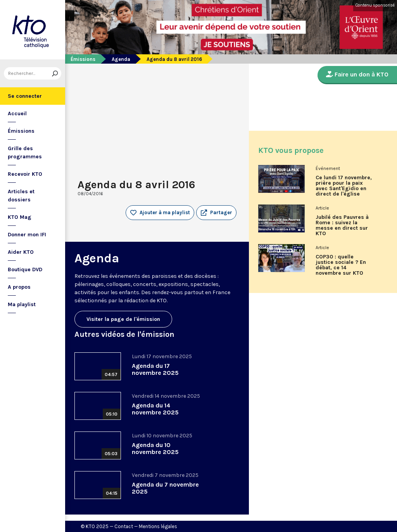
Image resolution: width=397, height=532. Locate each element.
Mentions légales (158, 526)
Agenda (121, 59)
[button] (216, 213)
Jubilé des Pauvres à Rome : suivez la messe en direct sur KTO (342, 225)
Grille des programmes (25, 152)
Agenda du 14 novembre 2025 (155, 409)
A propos (19, 287)
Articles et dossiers (21, 196)
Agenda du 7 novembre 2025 (165, 488)
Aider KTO (21, 252)
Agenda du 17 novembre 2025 (155, 369)
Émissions (21, 131)
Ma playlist (22, 304)
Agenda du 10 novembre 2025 (155, 448)
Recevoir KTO (25, 174)
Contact (124, 526)
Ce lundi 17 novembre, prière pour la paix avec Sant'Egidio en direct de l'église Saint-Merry (344, 189)
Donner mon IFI (27, 235)
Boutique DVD (25, 269)
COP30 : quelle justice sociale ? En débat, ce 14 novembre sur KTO (341, 265)
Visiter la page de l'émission (123, 319)
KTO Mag (20, 217)
